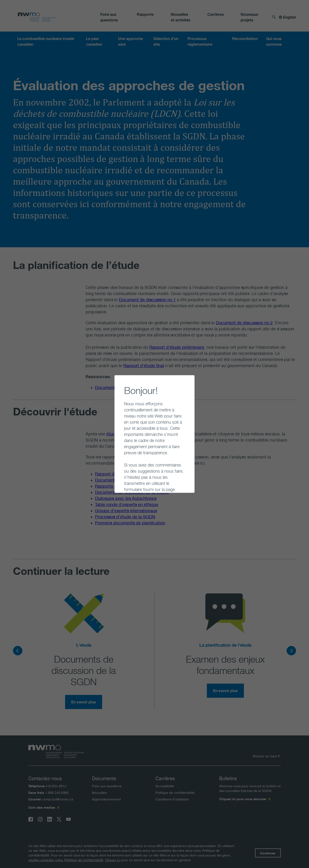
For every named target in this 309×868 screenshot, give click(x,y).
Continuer (120, 482)
